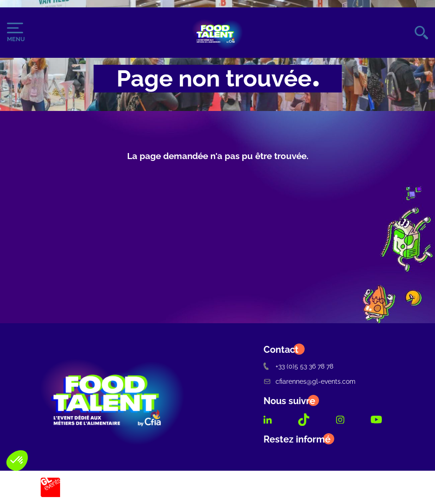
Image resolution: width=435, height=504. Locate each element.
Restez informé (297, 439)
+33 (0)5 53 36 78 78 (298, 366)
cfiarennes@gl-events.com (309, 381)
